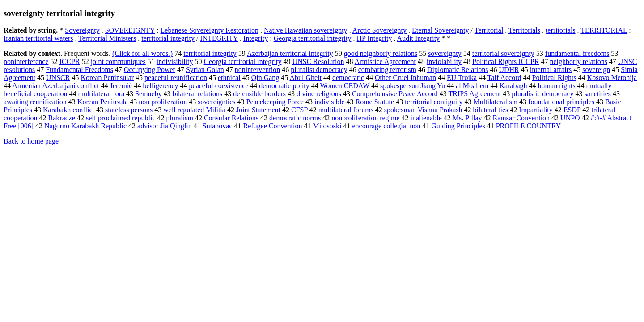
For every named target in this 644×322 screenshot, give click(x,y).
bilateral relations (198, 94)
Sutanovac (218, 126)
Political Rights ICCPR (506, 61)
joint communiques (118, 61)
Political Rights (554, 78)
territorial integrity (168, 38)
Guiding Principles (458, 126)
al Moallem (472, 86)
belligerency (160, 86)
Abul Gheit (305, 78)
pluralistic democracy (542, 94)
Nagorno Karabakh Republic (85, 126)
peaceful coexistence (219, 86)
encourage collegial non (386, 126)
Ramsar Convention (521, 118)
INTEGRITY (219, 38)
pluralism (179, 118)
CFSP (299, 110)
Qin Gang (265, 78)
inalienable (426, 118)
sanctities (597, 94)
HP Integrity (375, 38)
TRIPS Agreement (475, 94)
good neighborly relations (381, 53)
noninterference (26, 61)
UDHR (509, 70)
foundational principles (561, 102)
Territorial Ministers (107, 38)
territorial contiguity (434, 102)
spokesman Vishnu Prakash (423, 110)
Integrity (256, 38)
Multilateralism (495, 102)
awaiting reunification (35, 102)
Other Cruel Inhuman (405, 78)
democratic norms (295, 118)
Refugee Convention (272, 126)
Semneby (148, 94)
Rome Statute (375, 102)
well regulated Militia (194, 110)
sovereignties (216, 102)
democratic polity (284, 86)
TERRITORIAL (604, 30)
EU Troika (462, 78)
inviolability (444, 61)
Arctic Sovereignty (379, 30)
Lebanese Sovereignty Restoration (210, 30)
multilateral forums (346, 110)
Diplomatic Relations (458, 70)
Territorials (524, 30)
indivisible (330, 102)
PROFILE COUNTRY (528, 126)
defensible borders (259, 94)
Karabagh (513, 86)
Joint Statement (258, 110)
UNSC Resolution (318, 61)
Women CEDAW (344, 86)
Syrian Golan (205, 70)
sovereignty (445, 53)
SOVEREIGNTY (130, 30)
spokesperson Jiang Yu (413, 86)
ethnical (229, 78)
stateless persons (129, 110)
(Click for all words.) (142, 53)
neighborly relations (578, 61)
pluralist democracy (319, 70)
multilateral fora (102, 94)
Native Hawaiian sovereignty (306, 30)
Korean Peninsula (103, 102)
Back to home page (31, 141)
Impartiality (536, 110)
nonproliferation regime (365, 118)
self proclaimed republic (121, 118)
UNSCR (58, 78)
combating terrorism (387, 70)
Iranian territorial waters (38, 38)
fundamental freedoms (577, 53)
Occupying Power (150, 70)
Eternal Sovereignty (441, 30)
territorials (561, 30)
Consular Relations (231, 118)
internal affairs (551, 70)
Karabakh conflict (69, 110)
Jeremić (121, 86)
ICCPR (69, 61)
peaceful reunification (176, 78)
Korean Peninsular (107, 78)
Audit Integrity (419, 38)
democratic (348, 78)
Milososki (327, 126)
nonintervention (257, 70)
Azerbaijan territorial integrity (290, 53)
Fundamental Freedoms (79, 70)
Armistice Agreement (385, 61)
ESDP (572, 110)
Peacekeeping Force (275, 102)
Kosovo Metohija (612, 78)
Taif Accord (504, 78)
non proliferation (163, 102)
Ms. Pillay (467, 118)
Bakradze (62, 118)
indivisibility (175, 61)
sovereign (596, 70)
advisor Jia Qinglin (165, 126)
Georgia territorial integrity (313, 38)
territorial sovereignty (503, 53)
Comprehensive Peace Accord (395, 94)
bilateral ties (491, 110)
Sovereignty (82, 30)
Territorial (489, 30)
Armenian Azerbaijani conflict (56, 86)
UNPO (570, 118)
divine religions (319, 94)
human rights (557, 86)
